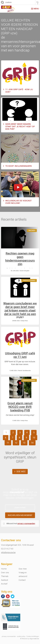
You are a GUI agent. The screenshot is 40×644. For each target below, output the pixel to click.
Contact (22, 580)
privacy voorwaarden (26, 523)
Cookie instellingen (33, 636)
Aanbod (4, 580)
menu (35, 9)
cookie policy (21, 636)
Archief (4, 584)
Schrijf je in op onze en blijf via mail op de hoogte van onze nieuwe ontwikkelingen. (20, 494)
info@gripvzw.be (8, 552)
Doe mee (21, 472)
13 (24, 443)
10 (34, 438)
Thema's (5, 576)
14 (32, 443)
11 (8, 443)
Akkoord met (21, 523)
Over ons (5, 573)
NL (38, 2)
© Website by (30, 639)
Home (4, 569)
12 (16, 443)
